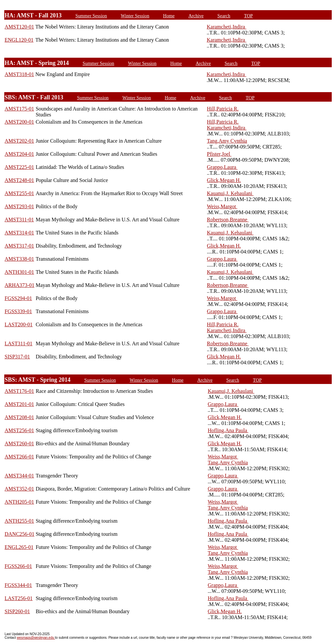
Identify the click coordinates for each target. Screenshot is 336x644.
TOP (249, 16)
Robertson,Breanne (228, 220)
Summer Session (91, 16)
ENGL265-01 (19, 547)
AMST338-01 (19, 259)
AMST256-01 (19, 430)
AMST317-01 (19, 246)
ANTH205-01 (19, 502)
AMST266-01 (19, 457)
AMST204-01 (19, 154)
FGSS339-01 (18, 311)
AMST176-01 (19, 391)
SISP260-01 (17, 611)
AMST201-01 (19, 404)
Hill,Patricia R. (223, 109)
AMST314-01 (19, 233)
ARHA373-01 (20, 285)
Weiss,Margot (222, 206)
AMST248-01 (19, 180)
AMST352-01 (19, 489)
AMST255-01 (19, 193)
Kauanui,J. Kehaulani (230, 193)
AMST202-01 (19, 141)
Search (224, 16)
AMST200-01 (19, 122)
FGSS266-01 (18, 566)
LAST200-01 (19, 324)
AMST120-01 (19, 27)
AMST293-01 (19, 206)
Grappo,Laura (222, 167)
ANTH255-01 (19, 521)
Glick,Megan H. (224, 180)
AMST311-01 (19, 220)
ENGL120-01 (19, 40)
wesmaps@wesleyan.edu (36, 638)
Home (169, 16)
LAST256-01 (19, 598)
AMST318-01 (19, 74)
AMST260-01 (19, 443)
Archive (196, 16)
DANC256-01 (20, 534)
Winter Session (135, 16)
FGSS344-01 (18, 585)
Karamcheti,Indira (227, 27)
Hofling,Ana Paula (228, 430)
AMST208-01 (19, 417)
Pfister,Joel (219, 154)
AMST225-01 (19, 167)
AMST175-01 (19, 109)
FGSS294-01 (18, 298)
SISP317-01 (17, 357)
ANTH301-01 (19, 272)
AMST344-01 (19, 476)
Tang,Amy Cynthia (227, 141)
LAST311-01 (19, 343)
